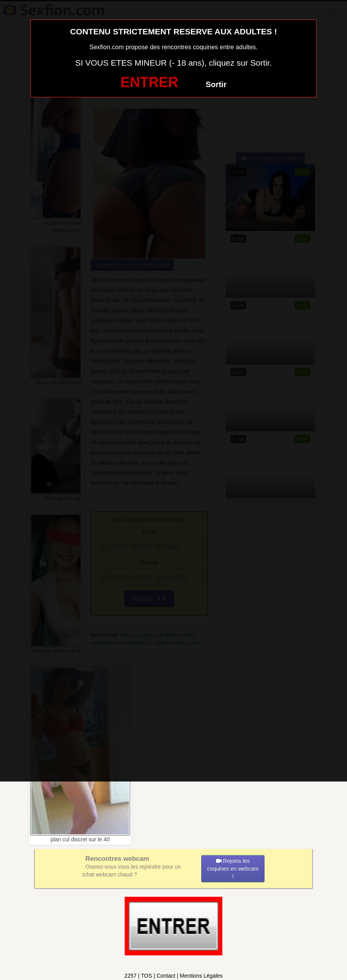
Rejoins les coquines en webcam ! (233, 869)
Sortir (216, 84)
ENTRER (149, 82)
